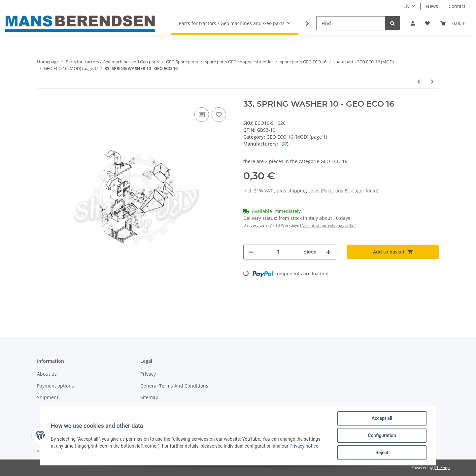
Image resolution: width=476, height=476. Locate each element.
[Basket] (453, 23)
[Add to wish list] (219, 115)
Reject (382, 453)
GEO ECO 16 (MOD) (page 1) (297, 137)
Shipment (48, 397)
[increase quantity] (328, 252)
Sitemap (149, 397)
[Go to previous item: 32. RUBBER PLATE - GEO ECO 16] (419, 81)
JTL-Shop (442, 468)
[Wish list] (427, 23)
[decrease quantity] (251, 252)
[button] (413, 23)
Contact (457, 6)
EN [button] (407, 6)
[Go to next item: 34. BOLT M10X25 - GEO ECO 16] (432, 81)
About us (47, 374)
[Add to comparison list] (202, 115)
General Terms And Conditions (174, 386)
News (432, 6)
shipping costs (304, 191)
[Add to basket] (393, 252)
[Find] (351, 23)
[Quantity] (278, 252)
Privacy (148, 374)
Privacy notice (304, 446)
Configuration (382, 435)
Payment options (55, 386)
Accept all (382, 418)
